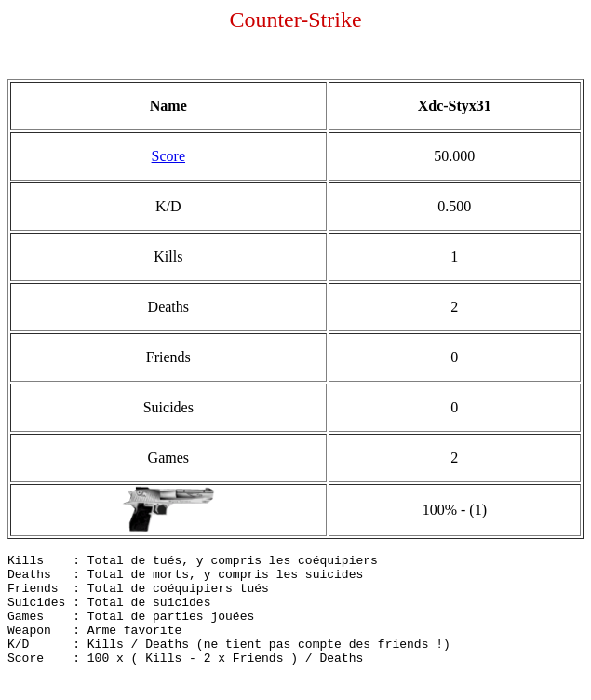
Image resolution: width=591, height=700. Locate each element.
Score (168, 156)
